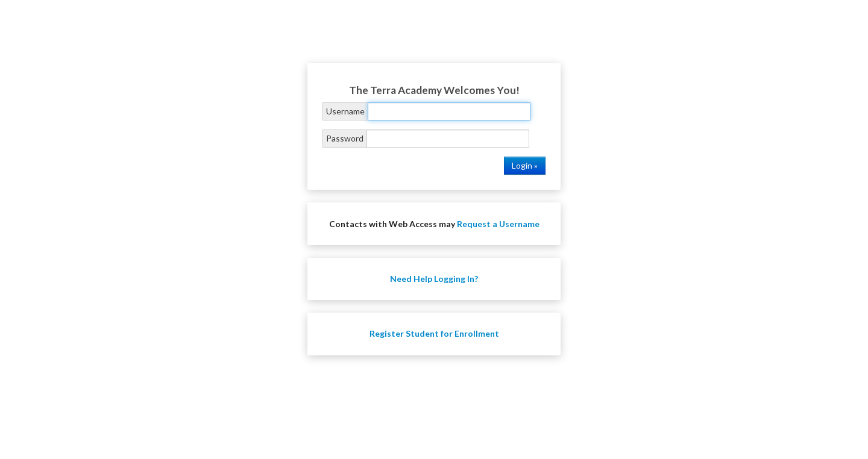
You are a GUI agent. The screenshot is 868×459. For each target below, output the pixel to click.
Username (345, 111)
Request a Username (498, 224)
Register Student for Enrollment (434, 333)
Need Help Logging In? (434, 279)
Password (345, 138)
